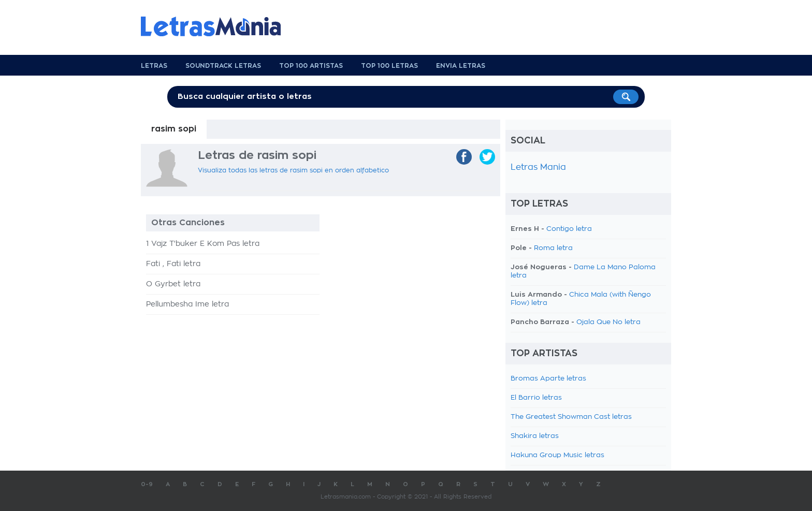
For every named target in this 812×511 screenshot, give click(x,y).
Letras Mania (538, 167)
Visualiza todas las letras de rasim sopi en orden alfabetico (293, 170)
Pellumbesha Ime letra (187, 304)
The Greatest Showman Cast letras (571, 417)
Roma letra (553, 248)
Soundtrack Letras (223, 66)
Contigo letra (569, 229)
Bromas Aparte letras (548, 379)
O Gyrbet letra (173, 284)
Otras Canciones (188, 223)
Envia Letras (461, 66)
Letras (154, 66)
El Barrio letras (536, 398)
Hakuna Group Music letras (557, 455)
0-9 (147, 484)
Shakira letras (535, 436)
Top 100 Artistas (311, 66)
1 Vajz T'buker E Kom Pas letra (203, 244)
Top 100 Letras (389, 66)
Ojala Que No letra (608, 322)
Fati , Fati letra (173, 264)
